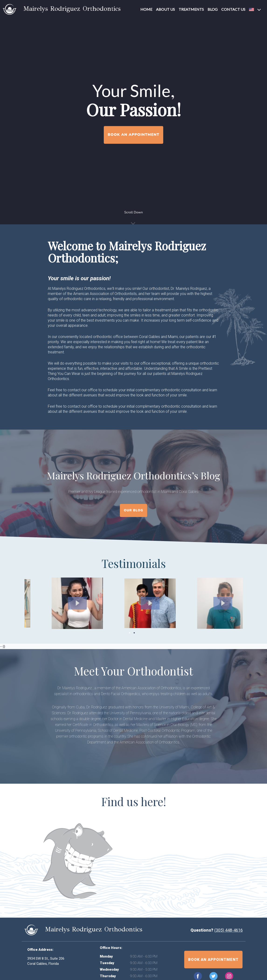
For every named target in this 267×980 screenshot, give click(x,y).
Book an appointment (213, 960)
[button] (256, 9)
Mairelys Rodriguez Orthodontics (62, 9)
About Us (165, 9)
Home (146, 9)
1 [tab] (130, 633)
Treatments (191, 9)
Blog (213, 9)
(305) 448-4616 (229, 930)
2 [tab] (134, 633)
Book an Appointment (133, 135)
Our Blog (133, 510)
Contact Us (233, 9)
